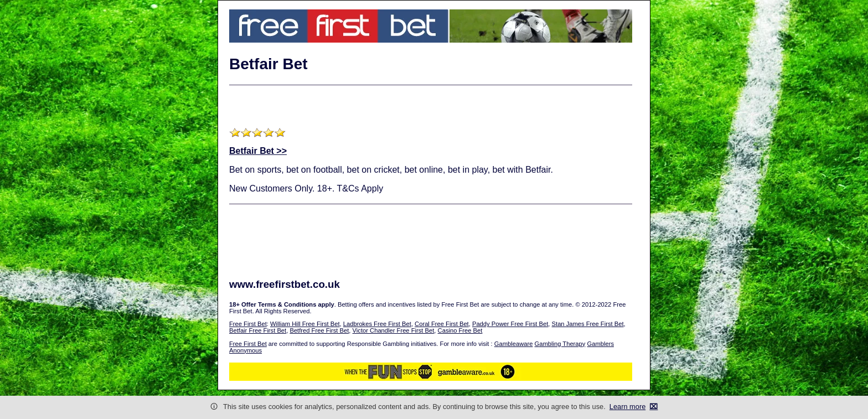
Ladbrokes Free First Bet (377, 324)
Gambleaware (514, 344)
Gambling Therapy (560, 344)
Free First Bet (248, 324)
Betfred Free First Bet (319, 330)
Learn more (627, 407)
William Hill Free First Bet (305, 324)
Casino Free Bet (460, 330)
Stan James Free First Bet (588, 324)
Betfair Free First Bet (258, 330)
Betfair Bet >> (258, 151)
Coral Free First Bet (442, 324)
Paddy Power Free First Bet (510, 324)
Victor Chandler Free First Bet (394, 330)
